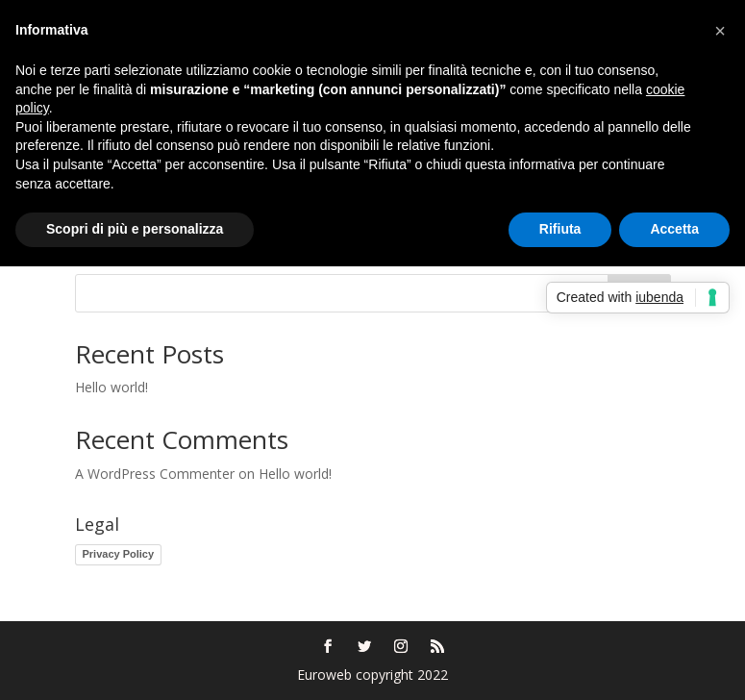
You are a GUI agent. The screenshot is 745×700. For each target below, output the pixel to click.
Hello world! (112, 387)
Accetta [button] (674, 229)
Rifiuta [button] (560, 229)
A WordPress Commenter (155, 474)
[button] (720, 31)
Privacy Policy (119, 554)
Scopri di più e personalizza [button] (135, 229)
